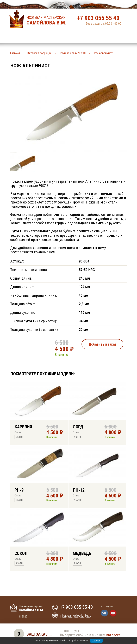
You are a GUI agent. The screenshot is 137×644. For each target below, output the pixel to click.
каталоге (113, 635)
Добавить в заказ (102, 344)
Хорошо (96, 641)
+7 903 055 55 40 (98, 18)
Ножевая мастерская (48, 21)
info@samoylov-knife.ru (76, 615)
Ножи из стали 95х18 (72, 53)
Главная (15, 53)
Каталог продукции (39, 53)
